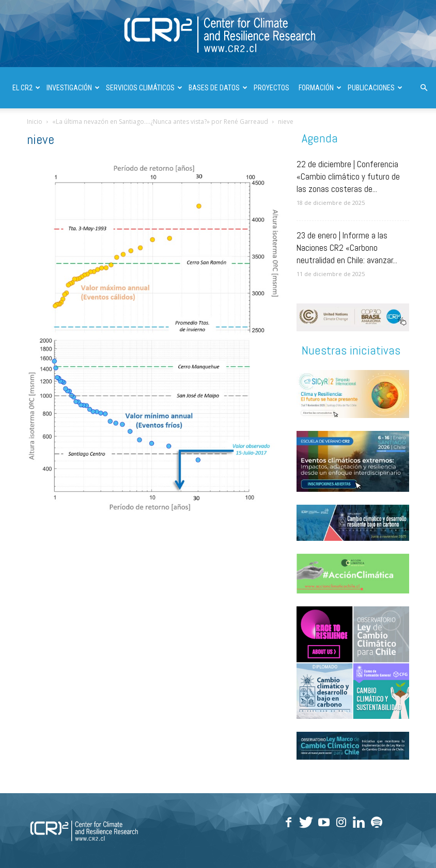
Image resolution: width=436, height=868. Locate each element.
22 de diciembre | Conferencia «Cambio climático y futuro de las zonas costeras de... (348, 176)
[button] (424, 88)
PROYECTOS (271, 88)
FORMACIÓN (320, 88)
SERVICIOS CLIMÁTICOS (144, 88)
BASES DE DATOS (218, 88)
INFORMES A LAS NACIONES (107, 129)
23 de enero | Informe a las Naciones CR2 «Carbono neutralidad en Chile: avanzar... (347, 248)
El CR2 (26, 88)
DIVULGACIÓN (36, 129)
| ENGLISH (171, 129)
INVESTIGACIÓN (73, 88)
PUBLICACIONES (375, 88)
